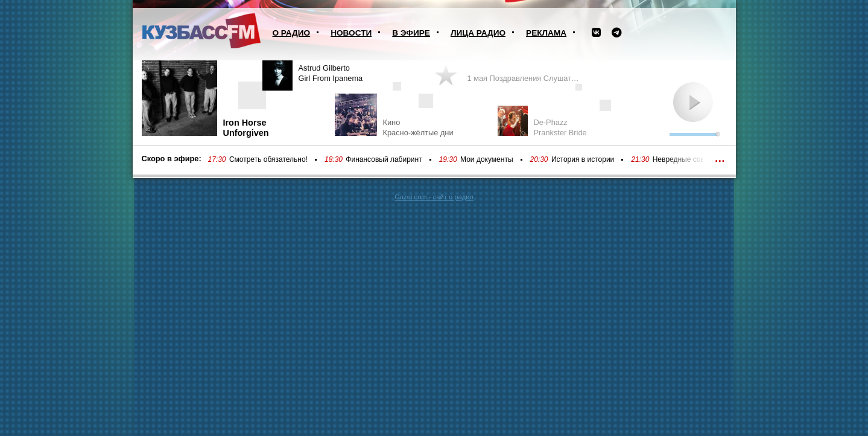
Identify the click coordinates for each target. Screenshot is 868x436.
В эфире (411, 33)
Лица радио (478, 33)
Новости (351, 33)
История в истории (583, 159)
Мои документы (486, 159)
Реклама (546, 33)
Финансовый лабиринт (384, 159)
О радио (292, 33)
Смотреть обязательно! (268, 159)
